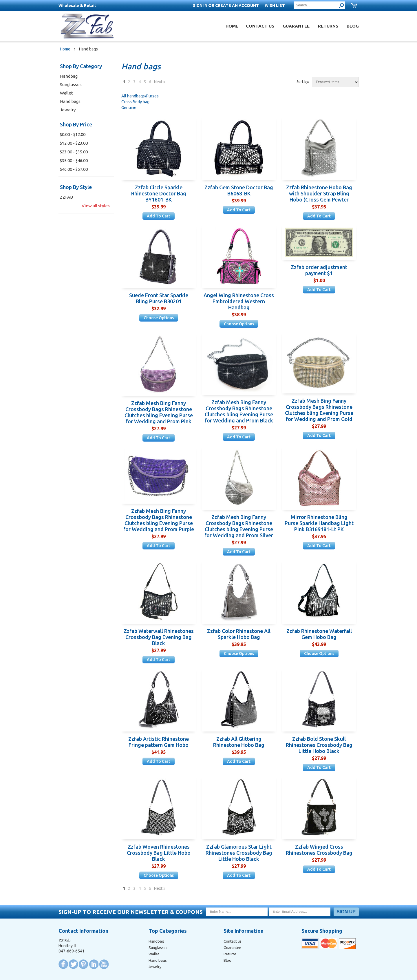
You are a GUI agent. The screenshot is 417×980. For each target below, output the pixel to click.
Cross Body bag (135, 102)
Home (232, 26)
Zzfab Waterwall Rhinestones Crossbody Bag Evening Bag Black (159, 637)
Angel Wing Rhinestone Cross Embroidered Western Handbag (239, 301)
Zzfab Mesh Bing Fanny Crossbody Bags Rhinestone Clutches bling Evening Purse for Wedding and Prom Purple (159, 520)
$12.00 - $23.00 (74, 143)
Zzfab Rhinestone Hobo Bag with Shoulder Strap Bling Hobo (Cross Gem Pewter (319, 193)
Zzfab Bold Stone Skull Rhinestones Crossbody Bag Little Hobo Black (319, 745)
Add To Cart (159, 216)
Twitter (73, 964)
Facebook (63, 964)
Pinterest (84, 964)
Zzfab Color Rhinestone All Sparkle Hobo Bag (239, 634)
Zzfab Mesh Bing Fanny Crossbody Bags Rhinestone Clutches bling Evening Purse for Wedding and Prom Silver (239, 526)
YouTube (104, 964)
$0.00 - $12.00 (73, 134)
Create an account (237, 6)
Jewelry (68, 110)
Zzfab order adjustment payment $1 (319, 270)
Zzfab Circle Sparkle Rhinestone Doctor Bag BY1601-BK (159, 193)
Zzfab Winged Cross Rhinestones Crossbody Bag (319, 850)
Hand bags (70, 101)
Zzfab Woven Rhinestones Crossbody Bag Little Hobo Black (159, 853)
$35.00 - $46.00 (74, 160)
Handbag (69, 76)
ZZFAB (66, 197)
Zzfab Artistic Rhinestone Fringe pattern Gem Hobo (159, 742)
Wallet (66, 93)
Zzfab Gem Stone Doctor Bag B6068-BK (239, 190)
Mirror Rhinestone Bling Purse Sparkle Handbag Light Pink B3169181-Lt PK (319, 523)
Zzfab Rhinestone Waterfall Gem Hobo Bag (319, 634)
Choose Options (159, 318)
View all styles (96, 206)
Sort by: (303, 82)
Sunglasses (71, 85)
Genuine (129, 108)
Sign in (200, 6)
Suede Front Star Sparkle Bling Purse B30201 (159, 298)
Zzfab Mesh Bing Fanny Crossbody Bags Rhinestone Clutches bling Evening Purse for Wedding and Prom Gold (319, 410)
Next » (160, 82)
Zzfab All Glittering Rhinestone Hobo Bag (239, 742)
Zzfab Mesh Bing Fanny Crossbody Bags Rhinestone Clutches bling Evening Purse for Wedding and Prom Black (239, 411)
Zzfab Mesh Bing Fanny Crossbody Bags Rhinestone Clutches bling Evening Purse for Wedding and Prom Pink (159, 412)
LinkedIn (94, 964)
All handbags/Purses (140, 96)
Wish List (275, 6)
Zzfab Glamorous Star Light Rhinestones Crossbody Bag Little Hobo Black (239, 853)
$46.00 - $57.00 (74, 169)
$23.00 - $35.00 (74, 152)
